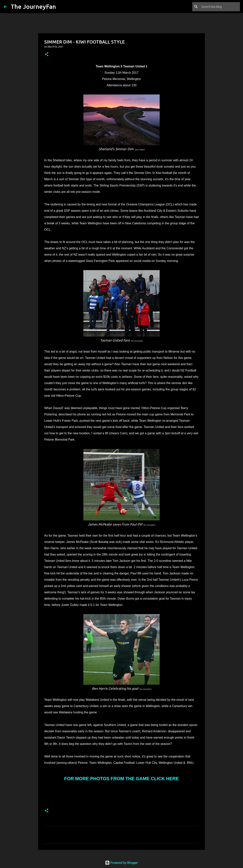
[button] (47, 55)
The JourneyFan (33, 6)
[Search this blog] (220, 7)
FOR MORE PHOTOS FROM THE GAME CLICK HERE (122, 779)
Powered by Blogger (121, 863)
